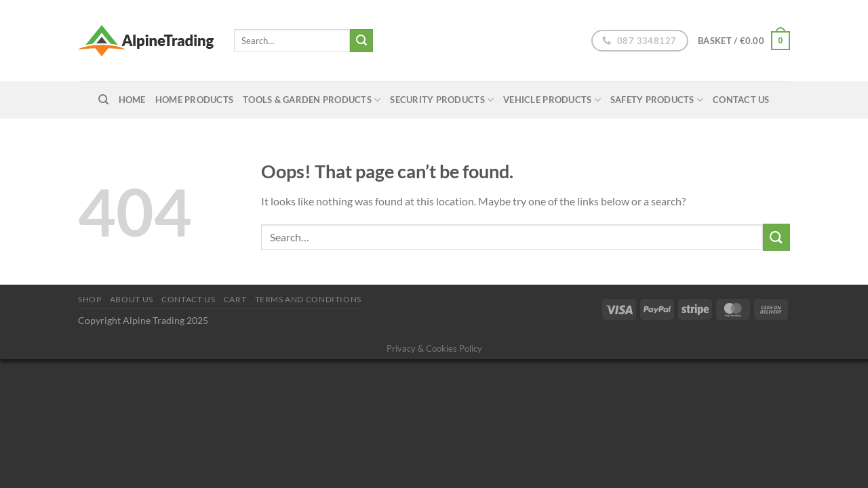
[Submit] (361, 41)
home (132, 100)
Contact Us (741, 100)
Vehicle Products (552, 100)
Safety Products (657, 100)
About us (132, 299)
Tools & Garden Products (312, 100)
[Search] (103, 100)
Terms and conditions (308, 299)
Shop (90, 299)
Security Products (442, 100)
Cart (235, 299)
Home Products (194, 100)
